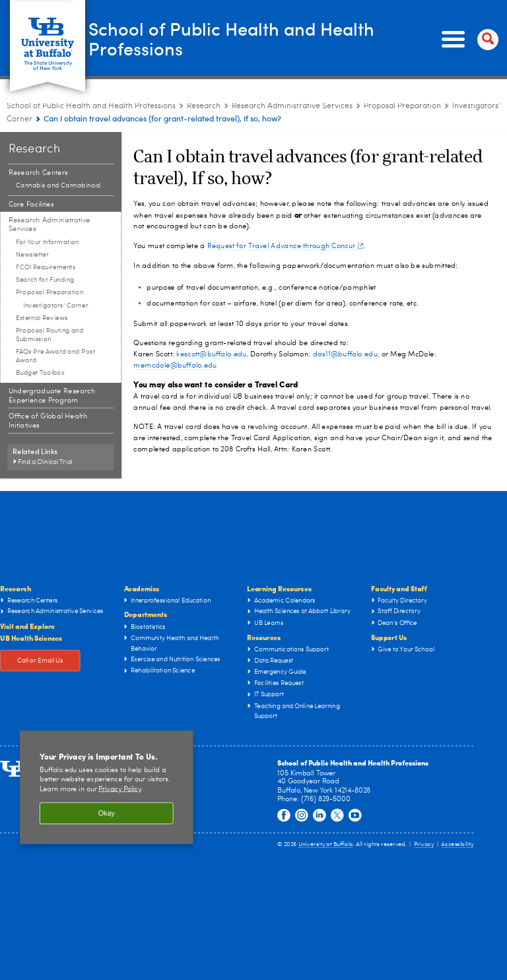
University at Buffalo (326, 844)
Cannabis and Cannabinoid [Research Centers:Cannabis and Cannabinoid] (58, 185)
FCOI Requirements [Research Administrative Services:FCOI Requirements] (46, 267)
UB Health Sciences (31, 638)
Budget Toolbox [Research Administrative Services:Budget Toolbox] (40, 373)
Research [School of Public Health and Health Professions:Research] (204, 106)
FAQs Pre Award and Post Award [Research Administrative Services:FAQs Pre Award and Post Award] (55, 356)
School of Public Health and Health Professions (251, 39)
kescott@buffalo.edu (211, 354)
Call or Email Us (40, 661)
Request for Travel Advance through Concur (285, 246)
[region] (107, 787)
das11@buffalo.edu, (346, 354)
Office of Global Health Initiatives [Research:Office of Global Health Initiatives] (48, 421)
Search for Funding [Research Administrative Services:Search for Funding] (45, 280)
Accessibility (457, 844)
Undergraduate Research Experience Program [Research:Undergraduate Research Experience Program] (52, 396)
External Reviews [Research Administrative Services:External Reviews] (42, 318)
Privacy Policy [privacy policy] (119, 790)
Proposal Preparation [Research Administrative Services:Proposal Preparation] (402, 106)
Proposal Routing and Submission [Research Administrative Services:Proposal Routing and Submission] (50, 335)
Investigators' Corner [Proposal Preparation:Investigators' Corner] (55, 306)
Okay (107, 813)
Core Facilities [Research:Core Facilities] (31, 204)
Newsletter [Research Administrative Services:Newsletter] (32, 255)
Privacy (424, 844)
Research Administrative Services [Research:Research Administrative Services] (292, 106)
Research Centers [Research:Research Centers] (38, 173)
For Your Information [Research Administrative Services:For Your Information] (48, 242)
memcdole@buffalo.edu (175, 365)
